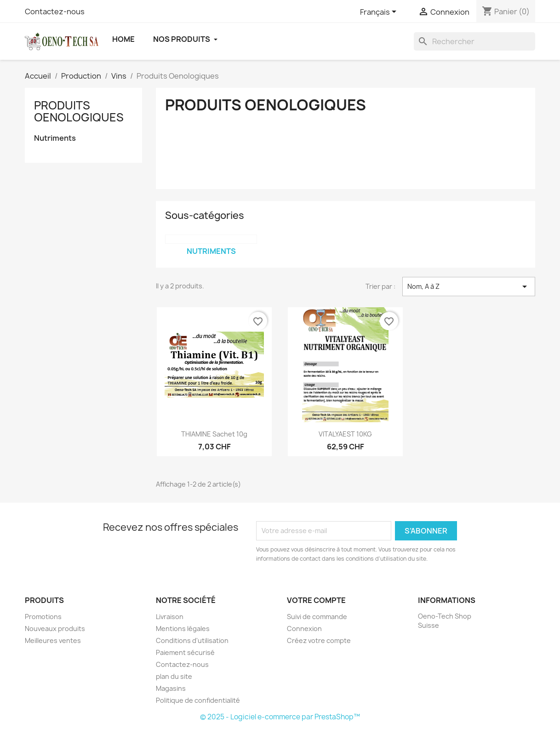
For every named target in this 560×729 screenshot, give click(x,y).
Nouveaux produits (55, 629)
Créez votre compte (319, 640)
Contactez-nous (55, 11)
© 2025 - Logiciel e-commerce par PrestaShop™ (280, 717)
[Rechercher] (474, 41)
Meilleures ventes (53, 640)
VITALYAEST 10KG (345, 434)
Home (123, 39)
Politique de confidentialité (198, 700)
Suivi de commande (317, 617)
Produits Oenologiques (79, 111)
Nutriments (55, 138)
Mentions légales (183, 629)
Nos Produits (185, 39)
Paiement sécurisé (185, 652)
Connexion (304, 629)
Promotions (43, 617)
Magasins (171, 688)
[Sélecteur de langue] (380, 12)
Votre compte (316, 600)
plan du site (174, 676)
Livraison (170, 617)
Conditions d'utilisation (192, 640)
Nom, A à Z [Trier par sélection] (469, 287)
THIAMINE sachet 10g (214, 434)
